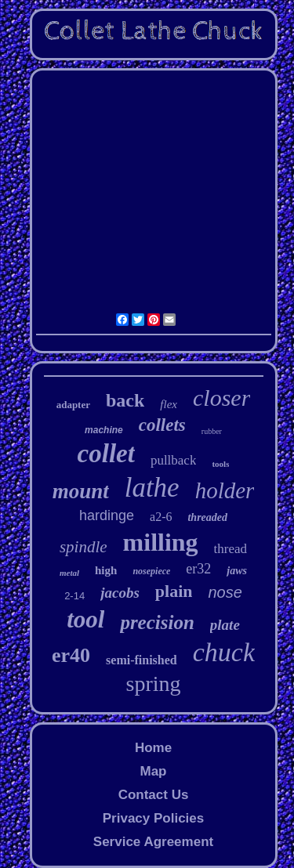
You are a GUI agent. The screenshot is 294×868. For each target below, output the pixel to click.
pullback (174, 460)
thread (230, 549)
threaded (207, 517)
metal (69, 573)
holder (225, 490)
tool (85, 619)
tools (220, 464)
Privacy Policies (153, 818)
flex (169, 404)
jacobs (120, 593)
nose (225, 592)
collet (106, 454)
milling (161, 542)
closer (221, 398)
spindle (83, 547)
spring (154, 684)
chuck (224, 652)
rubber (212, 431)
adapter (73, 405)
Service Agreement (153, 842)
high (106, 570)
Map (153, 771)
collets (162, 425)
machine (104, 430)
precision (157, 622)
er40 (71, 655)
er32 (198, 569)
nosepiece (151, 571)
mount (81, 491)
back (125, 400)
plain (174, 591)
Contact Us (154, 795)
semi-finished (142, 660)
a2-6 (161, 517)
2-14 (74, 596)
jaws (237, 571)
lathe (152, 488)
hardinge (107, 515)
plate (225, 625)
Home (153, 748)
